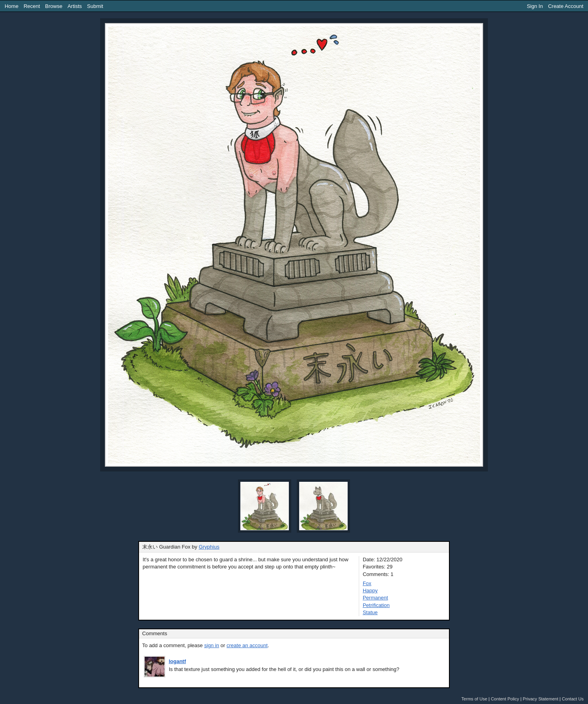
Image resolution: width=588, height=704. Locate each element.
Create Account (566, 6)
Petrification (376, 605)
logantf (177, 661)
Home (12, 6)
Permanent (375, 598)
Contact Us (573, 699)
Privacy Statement (541, 699)
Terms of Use (474, 699)
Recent (32, 6)
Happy (370, 591)
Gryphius (209, 547)
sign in (212, 645)
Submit (95, 6)
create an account (247, 645)
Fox (367, 583)
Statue (370, 612)
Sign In (535, 6)
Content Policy (505, 699)
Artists (75, 6)
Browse (54, 6)
